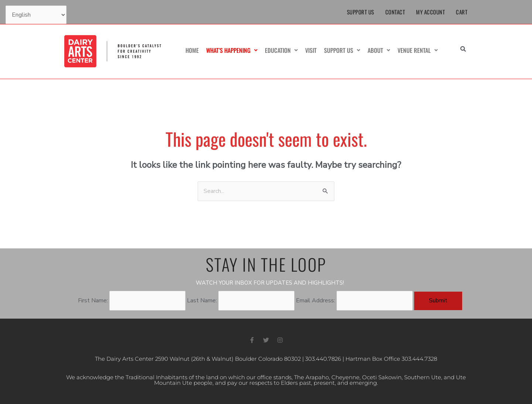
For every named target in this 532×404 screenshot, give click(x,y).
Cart (462, 12)
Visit (311, 50)
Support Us (361, 12)
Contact (395, 12)
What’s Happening (232, 50)
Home (192, 50)
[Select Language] (36, 15)
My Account (430, 12)
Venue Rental (418, 50)
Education (281, 50)
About (379, 50)
